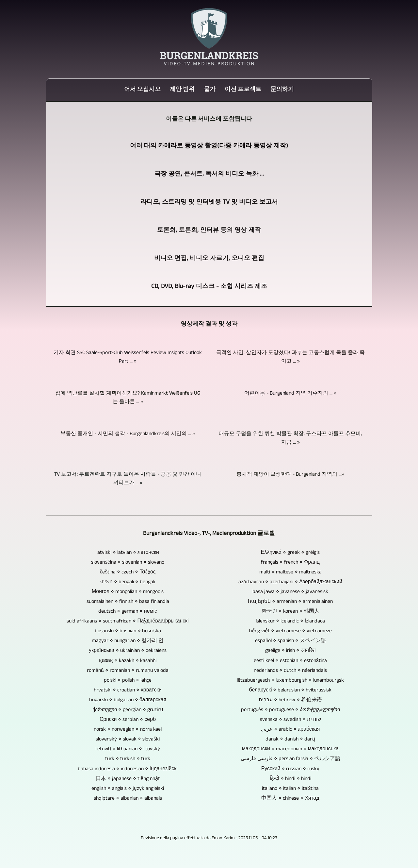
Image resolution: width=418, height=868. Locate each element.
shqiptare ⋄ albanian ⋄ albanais (128, 799)
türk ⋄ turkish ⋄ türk (128, 759)
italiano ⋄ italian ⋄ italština (290, 789)
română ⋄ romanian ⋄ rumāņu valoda (128, 671)
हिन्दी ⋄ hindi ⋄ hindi (290, 779)
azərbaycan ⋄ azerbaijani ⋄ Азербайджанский (290, 582)
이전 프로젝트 (243, 90)
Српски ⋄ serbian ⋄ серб (128, 720)
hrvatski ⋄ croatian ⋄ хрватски (128, 690)
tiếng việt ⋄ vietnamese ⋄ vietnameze (290, 631)
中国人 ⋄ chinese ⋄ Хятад (290, 799)
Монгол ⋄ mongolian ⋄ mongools (128, 592)
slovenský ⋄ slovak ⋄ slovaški (128, 740)
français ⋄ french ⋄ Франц (290, 563)
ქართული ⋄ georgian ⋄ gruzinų (128, 710)
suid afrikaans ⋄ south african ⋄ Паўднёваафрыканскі (128, 621)
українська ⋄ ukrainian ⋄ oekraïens (128, 651)
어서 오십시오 (142, 90)
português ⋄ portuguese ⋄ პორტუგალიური (290, 710)
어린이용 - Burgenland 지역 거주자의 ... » (290, 394)
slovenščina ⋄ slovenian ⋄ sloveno (128, 563)
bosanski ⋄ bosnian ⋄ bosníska (128, 631)
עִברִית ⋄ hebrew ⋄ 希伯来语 (290, 700)
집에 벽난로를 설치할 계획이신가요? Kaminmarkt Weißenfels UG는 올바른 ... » (128, 398)
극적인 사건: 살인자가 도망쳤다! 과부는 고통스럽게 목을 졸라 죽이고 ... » (290, 357)
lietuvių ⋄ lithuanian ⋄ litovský (128, 749)
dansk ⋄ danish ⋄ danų (290, 740)
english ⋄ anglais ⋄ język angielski (128, 789)
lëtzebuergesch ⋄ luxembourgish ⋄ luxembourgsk (290, 681)
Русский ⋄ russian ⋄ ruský (290, 769)
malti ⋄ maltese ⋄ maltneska (290, 572)
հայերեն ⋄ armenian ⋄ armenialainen (290, 602)
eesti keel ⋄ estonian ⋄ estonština (290, 661)
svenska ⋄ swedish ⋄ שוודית (290, 720)
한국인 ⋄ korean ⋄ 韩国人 (290, 612)
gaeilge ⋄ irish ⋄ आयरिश (290, 651)
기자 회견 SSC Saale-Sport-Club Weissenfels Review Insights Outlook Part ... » (128, 357)
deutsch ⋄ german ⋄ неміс (128, 612)
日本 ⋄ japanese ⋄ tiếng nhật (128, 779)
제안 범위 (182, 90)
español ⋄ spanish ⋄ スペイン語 (290, 641)
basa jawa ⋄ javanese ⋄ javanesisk (290, 592)
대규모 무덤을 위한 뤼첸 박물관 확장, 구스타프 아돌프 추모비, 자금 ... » (290, 438)
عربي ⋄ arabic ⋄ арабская (290, 730)
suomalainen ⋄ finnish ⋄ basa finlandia (128, 602)
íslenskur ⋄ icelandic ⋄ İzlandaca (290, 621)
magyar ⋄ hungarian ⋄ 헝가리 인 (128, 641)
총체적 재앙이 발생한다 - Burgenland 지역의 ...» (290, 475)
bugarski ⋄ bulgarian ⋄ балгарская (128, 700)
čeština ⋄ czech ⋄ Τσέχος (128, 572)
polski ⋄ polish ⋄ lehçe (128, 681)
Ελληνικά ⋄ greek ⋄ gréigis (290, 553)
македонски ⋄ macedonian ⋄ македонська (290, 749)
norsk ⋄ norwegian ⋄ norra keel (128, 730)
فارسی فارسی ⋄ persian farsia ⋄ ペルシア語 (290, 759)
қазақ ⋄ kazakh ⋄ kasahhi (128, 661)
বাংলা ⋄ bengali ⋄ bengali (128, 582)
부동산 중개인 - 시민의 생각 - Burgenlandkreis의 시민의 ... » (128, 434)
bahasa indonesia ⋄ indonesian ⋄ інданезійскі (128, 769)
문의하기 (282, 90)
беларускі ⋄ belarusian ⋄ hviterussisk (290, 690)
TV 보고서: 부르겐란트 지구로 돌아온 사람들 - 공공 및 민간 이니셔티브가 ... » (128, 479)
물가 (210, 90)
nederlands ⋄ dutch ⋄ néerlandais (290, 671)
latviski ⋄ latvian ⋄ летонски (128, 553)
